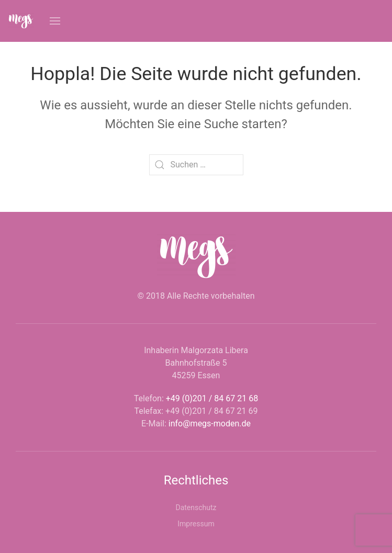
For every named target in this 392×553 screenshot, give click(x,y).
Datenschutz (196, 507)
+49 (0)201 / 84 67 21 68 (212, 398)
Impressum (196, 524)
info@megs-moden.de (210, 424)
